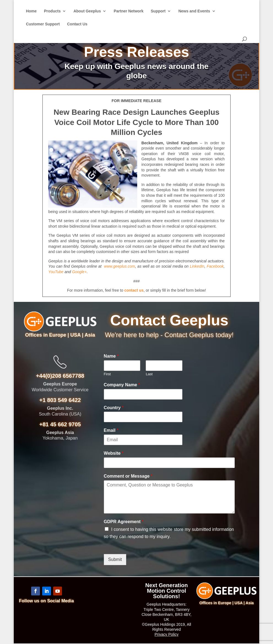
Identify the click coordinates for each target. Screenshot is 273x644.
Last (149, 374)
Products (52, 11)
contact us (134, 290)
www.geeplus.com (119, 266)
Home (31, 11)
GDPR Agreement (124, 522)
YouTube (56, 272)
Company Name (122, 385)
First (107, 374)
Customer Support (43, 24)
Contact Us (77, 24)
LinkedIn (197, 266)
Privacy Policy (167, 634)
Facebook (215, 266)
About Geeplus (87, 11)
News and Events (194, 11)
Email (111, 430)
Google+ (79, 272)
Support (158, 11)
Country (114, 408)
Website (114, 453)
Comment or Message (128, 476)
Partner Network (129, 11)
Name (111, 356)
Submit (115, 559)
